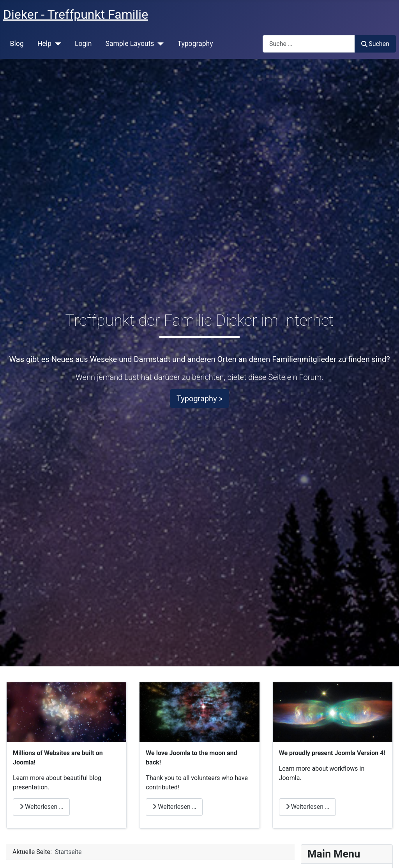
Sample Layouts (130, 44)
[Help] (56, 44)
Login (83, 44)
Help (44, 44)
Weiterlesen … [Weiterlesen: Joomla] (307, 807)
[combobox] (309, 44)
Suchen (375, 44)
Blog (17, 44)
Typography (195, 44)
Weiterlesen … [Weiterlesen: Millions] (41, 807)
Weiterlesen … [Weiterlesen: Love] (174, 807)
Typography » (199, 399)
